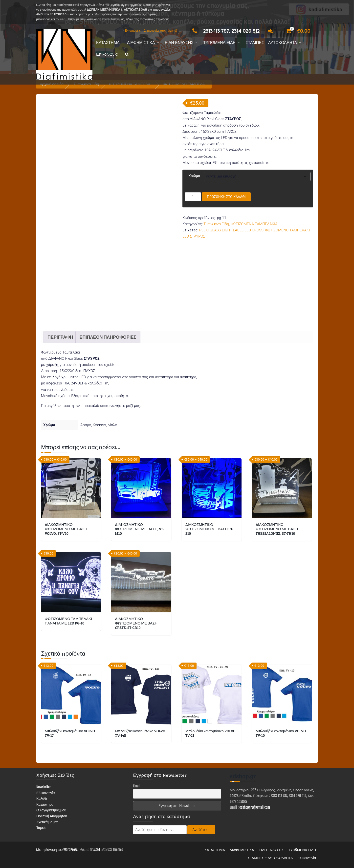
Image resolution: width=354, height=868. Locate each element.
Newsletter (44, 787)
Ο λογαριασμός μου (51, 810)
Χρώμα (194, 176)
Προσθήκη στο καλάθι (226, 197)
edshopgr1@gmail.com (255, 807)
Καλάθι (42, 798)
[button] (127, 55)
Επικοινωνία (107, 54)
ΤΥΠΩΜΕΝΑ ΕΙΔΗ (219, 43)
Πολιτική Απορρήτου (52, 816)
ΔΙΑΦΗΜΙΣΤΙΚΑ (141, 43)
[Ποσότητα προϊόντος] (193, 197)
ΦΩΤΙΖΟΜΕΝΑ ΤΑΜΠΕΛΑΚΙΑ (254, 224)
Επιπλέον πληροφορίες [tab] (108, 337)
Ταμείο (41, 828)
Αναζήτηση (201, 830)
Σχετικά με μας (47, 822)
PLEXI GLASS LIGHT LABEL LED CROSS (231, 230)
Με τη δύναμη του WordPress (57, 850)
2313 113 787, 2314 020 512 (225, 31)
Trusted (95, 850)
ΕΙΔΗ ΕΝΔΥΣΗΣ (179, 43)
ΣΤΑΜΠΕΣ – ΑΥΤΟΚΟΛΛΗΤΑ (271, 43)
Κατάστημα (45, 804)
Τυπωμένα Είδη (216, 224)
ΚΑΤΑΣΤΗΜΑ (108, 43)
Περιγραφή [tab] (60, 337)
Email (137, 786)
